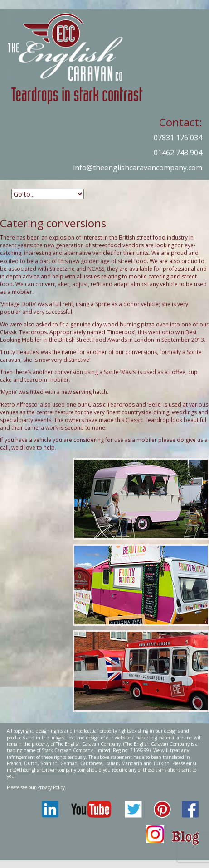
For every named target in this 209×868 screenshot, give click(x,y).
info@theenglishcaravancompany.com (138, 168)
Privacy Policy (51, 787)
